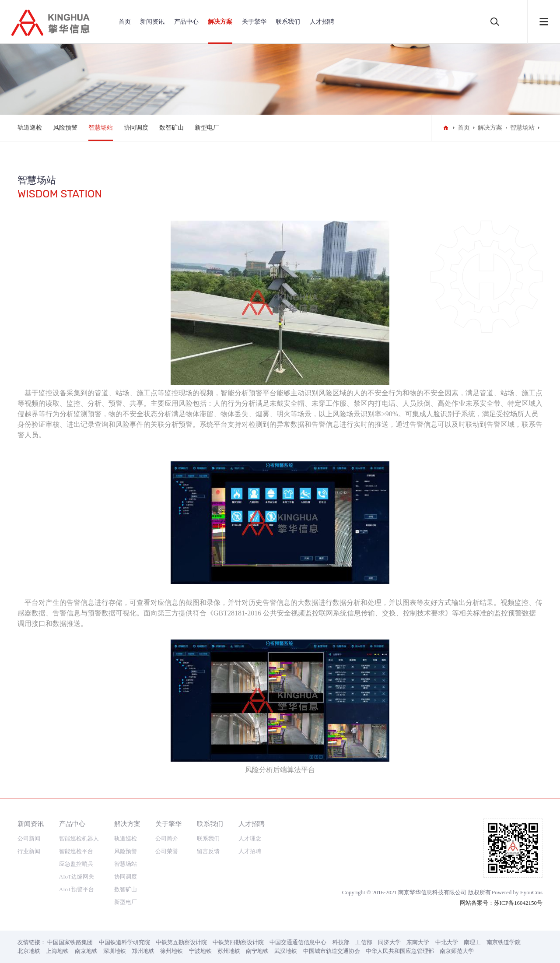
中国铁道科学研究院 (124, 942)
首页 (125, 22)
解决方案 (220, 22)
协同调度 (136, 128)
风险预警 (65, 128)
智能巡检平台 (76, 851)
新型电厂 (207, 128)
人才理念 (250, 838)
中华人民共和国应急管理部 (400, 951)
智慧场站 (101, 128)
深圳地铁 (115, 951)
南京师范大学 (457, 951)
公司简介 (167, 838)
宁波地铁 (200, 951)
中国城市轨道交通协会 (332, 951)
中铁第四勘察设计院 (238, 942)
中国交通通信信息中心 (298, 942)
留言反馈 (208, 851)
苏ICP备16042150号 (518, 903)
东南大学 (418, 942)
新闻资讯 (152, 22)
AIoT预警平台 (77, 889)
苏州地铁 (229, 951)
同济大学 (389, 942)
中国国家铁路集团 (70, 942)
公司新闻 (29, 838)
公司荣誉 (167, 851)
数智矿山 (171, 128)
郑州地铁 (143, 951)
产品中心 (186, 22)
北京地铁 (29, 951)
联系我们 (288, 22)
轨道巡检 (30, 128)
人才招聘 (322, 22)
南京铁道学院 (504, 942)
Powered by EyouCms (517, 892)
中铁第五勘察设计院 (181, 942)
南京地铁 (86, 951)
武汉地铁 (286, 951)
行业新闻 (29, 851)
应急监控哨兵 (76, 864)
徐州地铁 (171, 951)
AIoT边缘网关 (77, 877)
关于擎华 (254, 22)
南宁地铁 (257, 951)
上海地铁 (57, 951)
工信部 (364, 942)
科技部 (341, 942)
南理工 (472, 942)
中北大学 (447, 942)
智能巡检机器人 (79, 838)
